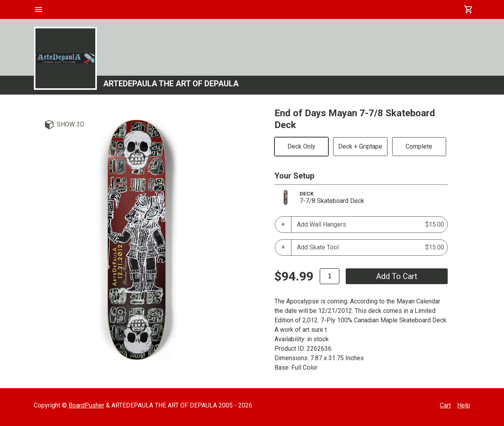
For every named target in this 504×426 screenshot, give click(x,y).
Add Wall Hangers (371, 225)
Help (464, 405)
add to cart (397, 276)
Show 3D (70, 124)
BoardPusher (86, 405)
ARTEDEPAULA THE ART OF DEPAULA (171, 84)
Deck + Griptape (360, 146)
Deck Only (301, 146)
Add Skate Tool (371, 247)
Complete (419, 146)
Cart (445, 405)
